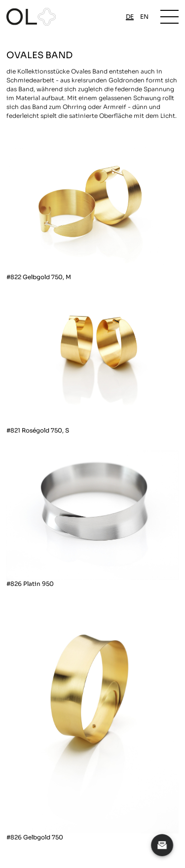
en (144, 17)
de (130, 17)
